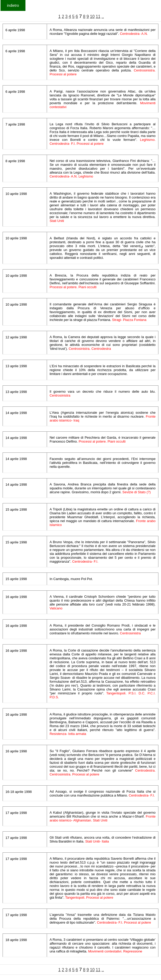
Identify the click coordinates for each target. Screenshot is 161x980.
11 (98, 17)
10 (92, 17)
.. (103, 17)
